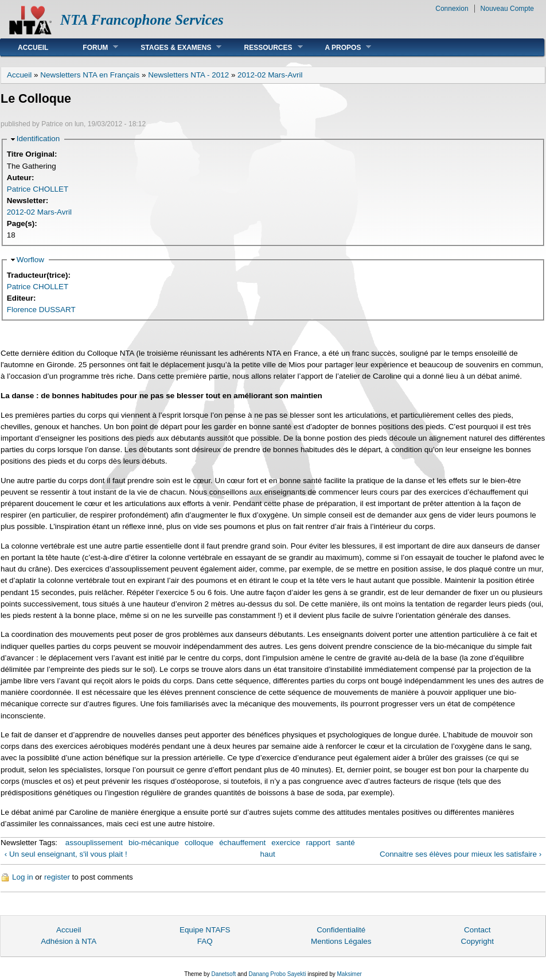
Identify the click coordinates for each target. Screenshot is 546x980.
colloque (199, 843)
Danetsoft (223, 974)
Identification (38, 139)
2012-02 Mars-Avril (270, 75)
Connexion (452, 9)
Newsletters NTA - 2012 (188, 75)
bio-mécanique (154, 843)
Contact (477, 930)
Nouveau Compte (507, 9)
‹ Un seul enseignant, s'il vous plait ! (66, 854)
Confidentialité (341, 930)
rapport (318, 843)
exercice (286, 843)
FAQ (205, 941)
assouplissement (94, 843)
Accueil (33, 48)
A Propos (340, 47)
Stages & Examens (172, 47)
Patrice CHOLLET (38, 189)
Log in (23, 877)
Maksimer (349, 974)
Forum (92, 47)
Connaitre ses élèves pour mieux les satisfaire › (461, 854)
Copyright (477, 941)
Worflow (30, 260)
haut (268, 854)
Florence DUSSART (41, 310)
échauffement (242, 843)
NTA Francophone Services (142, 20)
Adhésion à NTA (69, 941)
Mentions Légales (341, 941)
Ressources (264, 47)
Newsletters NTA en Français (90, 75)
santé (346, 843)
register (57, 877)
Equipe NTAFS (205, 930)
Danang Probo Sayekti (277, 974)
